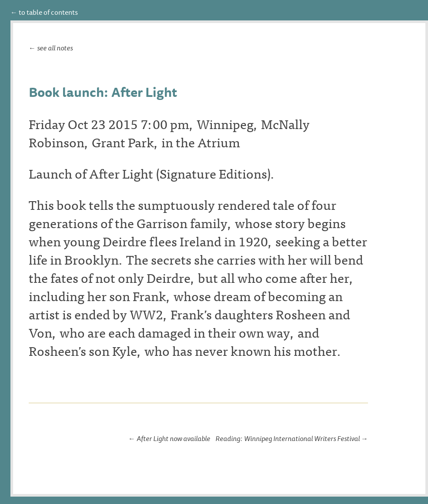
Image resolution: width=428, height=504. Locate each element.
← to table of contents (44, 12)
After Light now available (173, 438)
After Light (121, 173)
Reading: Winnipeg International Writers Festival (288, 438)
